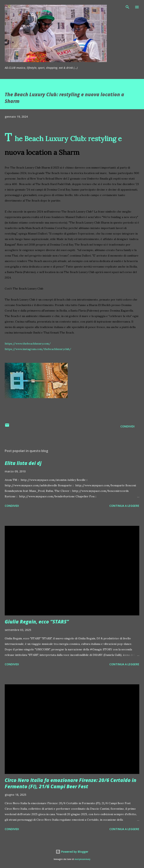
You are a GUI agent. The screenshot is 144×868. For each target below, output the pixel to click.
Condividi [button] (127, 426)
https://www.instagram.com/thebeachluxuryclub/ (38, 349)
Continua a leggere (124, 506)
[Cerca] (127, 7)
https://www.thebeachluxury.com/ (28, 344)
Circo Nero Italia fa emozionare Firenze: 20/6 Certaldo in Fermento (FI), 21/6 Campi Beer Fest (71, 783)
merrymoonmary (82, 859)
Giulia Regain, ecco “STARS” (37, 622)
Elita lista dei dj (23, 463)
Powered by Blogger (72, 852)
